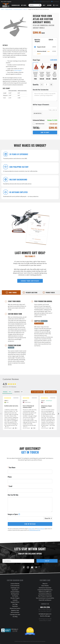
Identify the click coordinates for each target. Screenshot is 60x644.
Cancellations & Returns (45, 594)
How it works (13, 293)
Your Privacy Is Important (45, 596)
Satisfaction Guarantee (45, 588)
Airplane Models (15, 592)
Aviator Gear (20, 641)
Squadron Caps (15, 610)
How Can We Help (13, 495)
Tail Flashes (15, 596)
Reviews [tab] (5, 392)
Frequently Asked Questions (45, 590)
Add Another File (38, 113)
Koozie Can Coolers (15, 608)
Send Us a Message (45, 616)
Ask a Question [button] (38, 392)
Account (49, 5)
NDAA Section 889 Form (45, 592)
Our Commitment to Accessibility (45, 598)
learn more (54, 60)
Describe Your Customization (41, 90)
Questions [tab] (17, 392)
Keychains (15, 606)
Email (10, 486)
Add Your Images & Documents (41, 105)
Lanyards (15, 600)
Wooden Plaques (15, 598)
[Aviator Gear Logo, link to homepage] (6, 5)
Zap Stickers (15, 590)
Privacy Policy (32, 529)
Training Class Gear (15, 614)
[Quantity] (46, 85)
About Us (45, 584)
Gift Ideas (24, 5)
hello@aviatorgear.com (46, 2)
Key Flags (15, 604)
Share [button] (7, 427)
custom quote (18, 70)
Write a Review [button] (52, 392)
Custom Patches (15, 584)
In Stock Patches (15, 586)
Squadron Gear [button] (16, 5)
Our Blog (15, 617)
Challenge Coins (15, 588)
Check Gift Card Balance (45, 600)
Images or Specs (14, 514)
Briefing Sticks (15, 594)
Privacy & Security (36, 641)
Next (58, 414)
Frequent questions (31, 293)
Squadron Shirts (15, 602)
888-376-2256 (37, 2)
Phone (10, 477)
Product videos (50, 293)
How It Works (45, 586)
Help (44, 5)
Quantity (36, 84)
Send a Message (55, 2)
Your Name (12, 467)
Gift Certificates (15, 612)
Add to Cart (45, 132)
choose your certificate (30, 281)
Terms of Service (41, 529)
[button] (45, 40)
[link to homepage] (2, 9)
